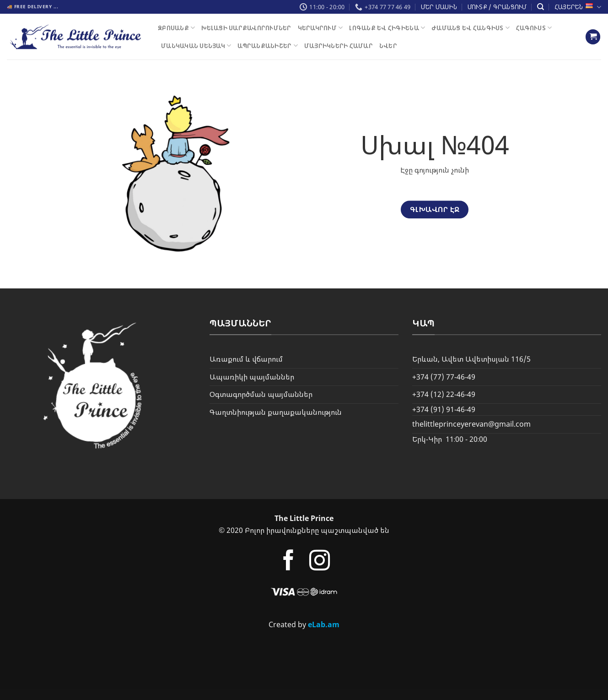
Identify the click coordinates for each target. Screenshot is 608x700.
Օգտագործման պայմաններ (261, 394)
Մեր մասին (439, 7)
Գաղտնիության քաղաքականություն (276, 412)
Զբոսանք (176, 28)
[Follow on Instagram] (320, 562)
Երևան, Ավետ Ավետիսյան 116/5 (471, 359)
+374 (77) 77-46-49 (444, 377)
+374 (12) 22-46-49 (444, 394)
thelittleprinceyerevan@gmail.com (471, 424)
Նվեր (388, 46)
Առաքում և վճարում (246, 359)
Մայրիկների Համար (339, 46)
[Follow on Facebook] (288, 562)
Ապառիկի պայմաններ (252, 377)
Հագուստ (534, 28)
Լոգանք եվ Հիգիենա (387, 28)
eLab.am (324, 624)
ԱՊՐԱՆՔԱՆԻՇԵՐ (268, 46)
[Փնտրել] (541, 7)
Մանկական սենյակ (196, 46)
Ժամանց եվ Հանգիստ (471, 28)
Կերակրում (320, 28)
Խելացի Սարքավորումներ (246, 28)
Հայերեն (578, 7)
